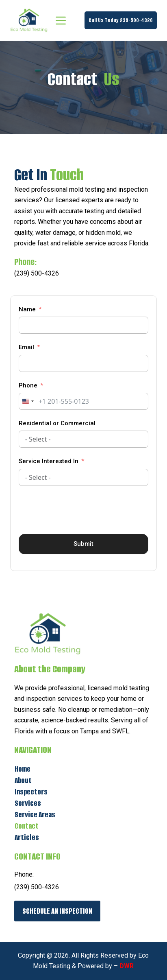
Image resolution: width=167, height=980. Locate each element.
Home (23, 769)
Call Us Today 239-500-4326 (121, 20)
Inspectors (31, 792)
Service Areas (35, 815)
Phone (28, 385)
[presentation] (80, 510)
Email (26, 347)
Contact (27, 826)
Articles (27, 837)
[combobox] (28, 401)
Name (27, 309)
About (23, 780)
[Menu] (61, 21)
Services (28, 803)
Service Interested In (49, 461)
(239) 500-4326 (37, 273)
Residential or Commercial (57, 423)
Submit (83, 544)
